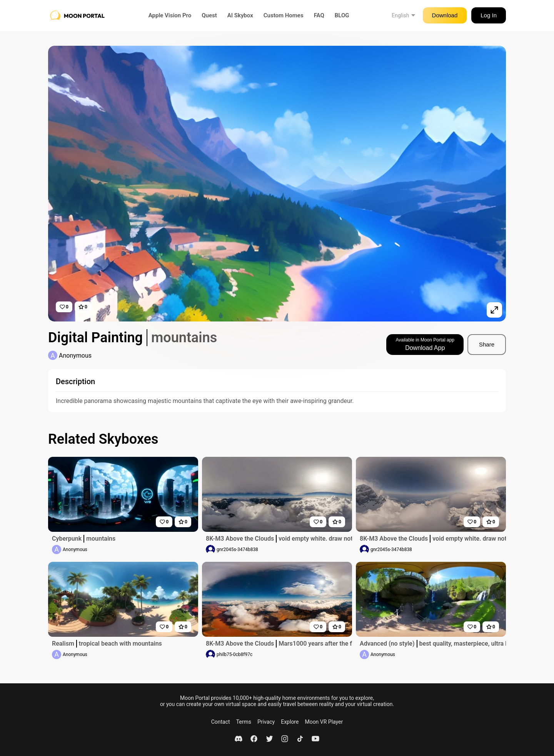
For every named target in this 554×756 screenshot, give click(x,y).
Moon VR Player (324, 722)
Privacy (266, 722)
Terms (244, 722)
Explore (290, 722)
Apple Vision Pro (170, 15)
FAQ (319, 15)
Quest (209, 15)
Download (445, 15)
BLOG (342, 15)
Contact (221, 722)
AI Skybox (240, 15)
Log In (489, 15)
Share (487, 344)
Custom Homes (284, 15)
